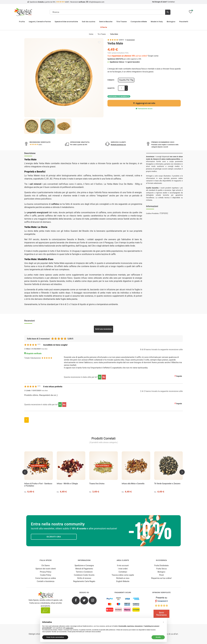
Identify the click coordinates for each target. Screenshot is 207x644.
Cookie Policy (46, 575)
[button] (163, 622)
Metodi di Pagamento (84, 569)
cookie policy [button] (70, 628)
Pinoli (161, 575)
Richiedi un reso (123, 578)
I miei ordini (123, 569)
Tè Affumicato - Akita (33, 484)
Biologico (161, 572)
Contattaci (171, 2)
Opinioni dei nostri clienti (46, 569)
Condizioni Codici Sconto (84, 575)
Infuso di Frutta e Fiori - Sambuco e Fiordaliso (71, 485)
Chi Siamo (46, 565)
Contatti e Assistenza (46, 581)
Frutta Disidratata (161, 565)
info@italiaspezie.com (97, 2)
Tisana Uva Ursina (129, 484)
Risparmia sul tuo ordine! (162, 578)
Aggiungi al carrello (144, 103)
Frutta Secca (161, 569)
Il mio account (123, 565)
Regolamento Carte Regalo (84, 581)
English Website (123, 581)
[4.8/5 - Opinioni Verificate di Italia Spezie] (162, 608)
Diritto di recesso (84, 578)
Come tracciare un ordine (46, 578)
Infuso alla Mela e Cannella (165, 484)
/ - (127, 40)
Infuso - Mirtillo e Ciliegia (100, 484)
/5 (40, 145)
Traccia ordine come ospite (123, 575)
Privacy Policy (46, 572)
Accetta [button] (158, 637)
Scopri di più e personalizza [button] (55, 637)
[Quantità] (121, 88)
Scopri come (153, 56)
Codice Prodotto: (153, 213)
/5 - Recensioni (71, 2)
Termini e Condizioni (84, 572)
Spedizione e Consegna (84, 565)
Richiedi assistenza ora (118, 145)
